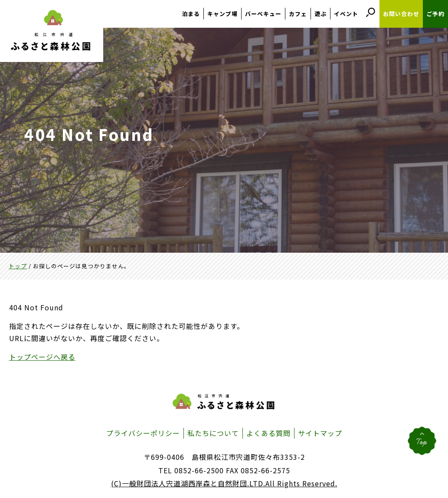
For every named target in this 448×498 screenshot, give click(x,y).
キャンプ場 (222, 14)
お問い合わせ (401, 14)
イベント (346, 14)
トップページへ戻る (42, 357)
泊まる (191, 14)
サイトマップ (320, 433)
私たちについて (213, 433)
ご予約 (435, 14)
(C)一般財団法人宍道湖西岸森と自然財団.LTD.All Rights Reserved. (224, 483)
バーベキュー (263, 14)
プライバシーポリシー (143, 433)
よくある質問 (268, 433)
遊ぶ (320, 14)
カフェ (298, 14)
